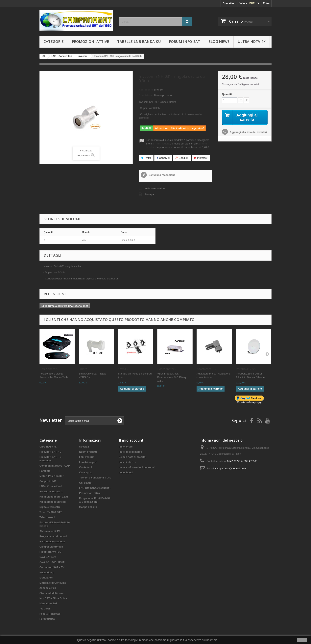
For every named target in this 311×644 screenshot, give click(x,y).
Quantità (227, 94)
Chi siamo (85, 483)
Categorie (54, 41)
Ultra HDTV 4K (252, 41)
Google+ (182, 158)
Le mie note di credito (132, 457)
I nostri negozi (88, 462)
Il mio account (131, 440)
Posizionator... (49, 369)
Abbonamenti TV (50, 531)
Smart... (84, 369)
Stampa (149, 194)
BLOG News (219, 41)
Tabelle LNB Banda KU (139, 41)
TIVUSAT (45, 609)
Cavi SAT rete (48, 557)
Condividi (163, 158)
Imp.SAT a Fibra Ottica (53, 598)
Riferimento (146, 90)
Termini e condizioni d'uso (95, 478)
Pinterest (201, 158)
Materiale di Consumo (53, 583)
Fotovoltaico (47, 619)
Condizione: (146, 95)
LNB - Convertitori (51, 486)
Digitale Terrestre (50, 507)
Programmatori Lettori (53, 536)
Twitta (146, 158)
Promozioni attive (90, 41)
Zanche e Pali (48, 588)
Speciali (84, 447)
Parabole (45, 471)
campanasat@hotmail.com (230, 468)
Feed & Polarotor (50, 614)
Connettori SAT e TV (52, 567)
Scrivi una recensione (162, 175)
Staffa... (123, 369)
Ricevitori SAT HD (50, 452)
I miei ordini (126, 447)
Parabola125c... (246, 369)
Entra (266, 3)
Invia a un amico (155, 188)
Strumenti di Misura (51, 593)
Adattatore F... (206, 369)
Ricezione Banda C (51, 491)
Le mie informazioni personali (137, 467)
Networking (47, 572)
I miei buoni (126, 472)
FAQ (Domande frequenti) (95, 488)
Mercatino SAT (48, 603)
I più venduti (87, 457)
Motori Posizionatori (52, 476)
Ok (302, 640)
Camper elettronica (51, 547)
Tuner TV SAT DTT (51, 512)
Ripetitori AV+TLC (50, 552)
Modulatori (46, 578)
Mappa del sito (88, 507)
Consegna (85, 472)
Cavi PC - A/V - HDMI (52, 562)
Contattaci (229, 3)
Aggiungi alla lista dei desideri (248, 132)
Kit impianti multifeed (53, 502)
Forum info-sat (185, 41)
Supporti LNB (48, 481)
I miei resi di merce (130, 452)
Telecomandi (47, 517)
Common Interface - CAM (55, 466)
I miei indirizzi (127, 462)
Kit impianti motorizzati (54, 497)
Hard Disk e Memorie (52, 541)
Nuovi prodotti (88, 452)
